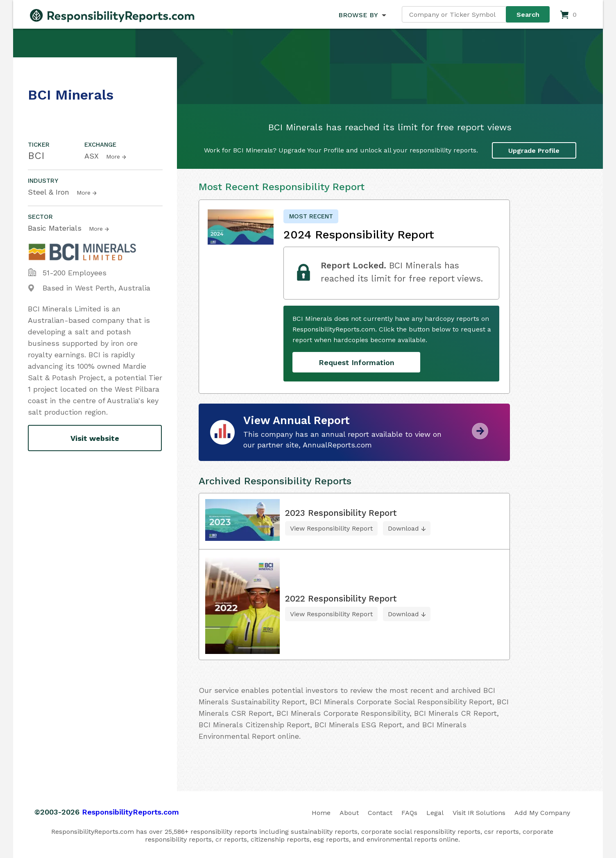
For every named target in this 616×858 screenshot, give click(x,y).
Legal (435, 813)
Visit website (95, 438)
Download (403, 528)
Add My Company (542, 813)
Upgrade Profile (534, 151)
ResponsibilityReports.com (130, 812)
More (113, 157)
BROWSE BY (358, 15)
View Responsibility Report (331, 528)
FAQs (409, 813)
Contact (380, 813)
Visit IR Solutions (479, 813)
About (349, 813)
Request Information (357, 362)
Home (321, 813)
